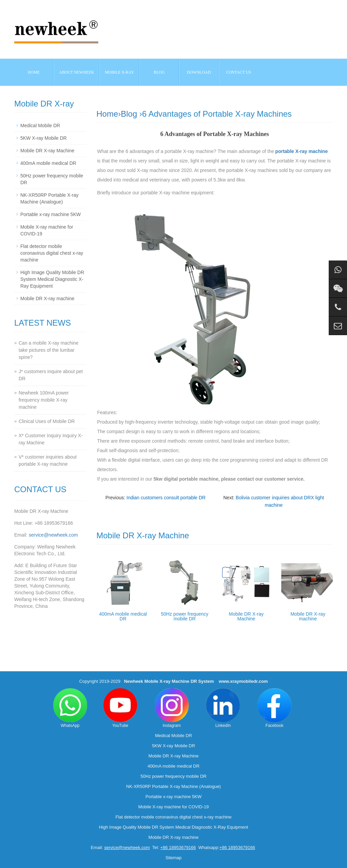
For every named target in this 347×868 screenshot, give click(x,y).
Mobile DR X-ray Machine (246, 616)
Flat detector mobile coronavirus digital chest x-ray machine (52, 253)
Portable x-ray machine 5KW (50, 214)
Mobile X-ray (119, 72)
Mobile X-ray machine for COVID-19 (173, 807)
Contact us (239, 72)
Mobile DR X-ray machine (308, 616)
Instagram (172, 708)
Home (34, 72)
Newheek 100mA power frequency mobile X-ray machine (44, 400)
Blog (129, 114)
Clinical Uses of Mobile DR (47, 421)
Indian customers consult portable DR (166, 498)
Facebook (274, 708)
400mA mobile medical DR (123, 616)
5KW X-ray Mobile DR (44, 138)
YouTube (120, 708)
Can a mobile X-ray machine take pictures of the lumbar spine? (49, 350)
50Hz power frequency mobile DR (185, 616)
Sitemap (173, 858)
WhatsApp (70, 708)
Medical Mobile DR (40, 126)
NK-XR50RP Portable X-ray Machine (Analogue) (173, 786)
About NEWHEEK (76, 72)
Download (199, 72)
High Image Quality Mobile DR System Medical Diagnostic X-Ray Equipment (52, 279)
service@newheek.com (53, 535)
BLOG (159, 72)
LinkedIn (223, 708)
